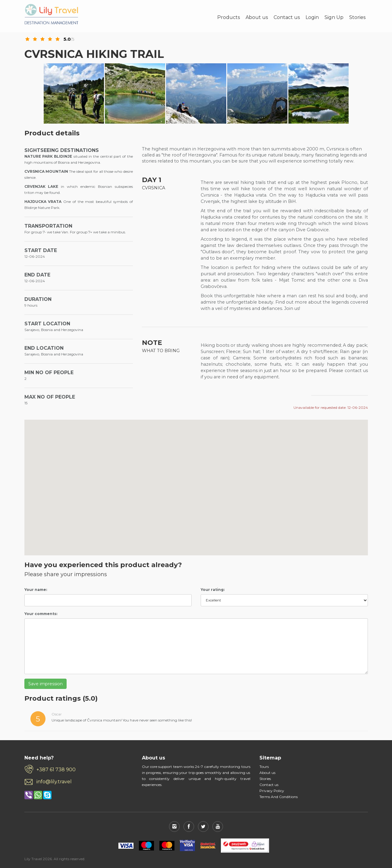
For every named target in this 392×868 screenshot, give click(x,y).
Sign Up (334, 17)
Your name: (36, 590)
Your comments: (41, 614)
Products (229, 17)
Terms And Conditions (279, 797)
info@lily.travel (54, 782)
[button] (294, 445)
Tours (264, 767)
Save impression (45, 684)
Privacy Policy (272, 791)
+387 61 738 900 (56, 770)
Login (312, 17)
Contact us (287, 17)
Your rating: (213, 590)
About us (257, 17)
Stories (357, 17)
